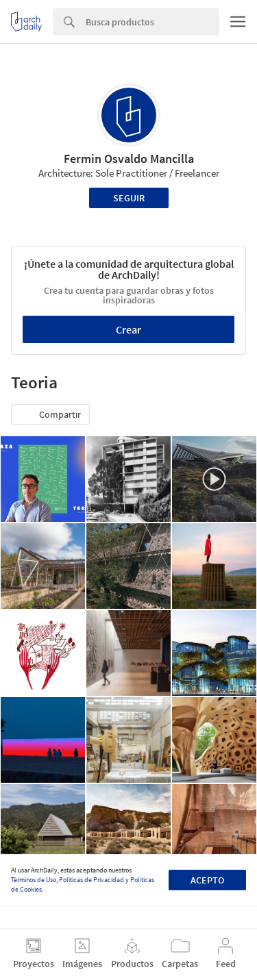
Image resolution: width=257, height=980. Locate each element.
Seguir (129, 198)
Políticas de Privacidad (91, 880)
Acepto (207, 880)
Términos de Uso (34, 880)
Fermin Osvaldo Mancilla (129, 159)
